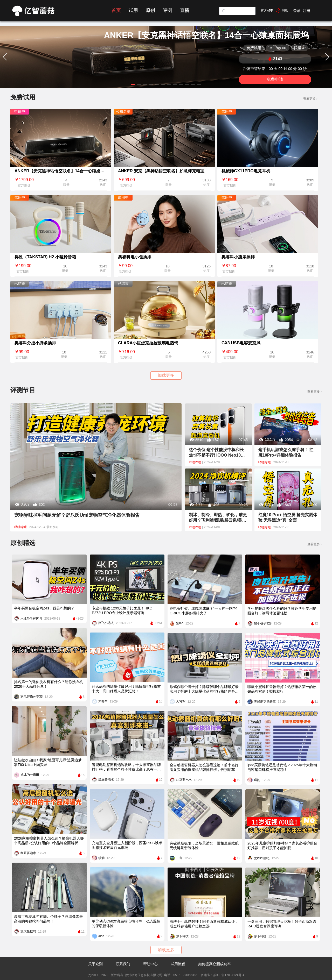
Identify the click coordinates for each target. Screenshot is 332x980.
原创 (150, 10)
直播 (185, 10)
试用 (133, 10)
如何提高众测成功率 (215, 964)
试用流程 (178, 964)
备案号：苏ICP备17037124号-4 (222, 975)
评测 (168, 10)
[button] (133, 85)
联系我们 (123, 964)
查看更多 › (310, 99)
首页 (116, 10)
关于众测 (95, 964)
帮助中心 (150, 964)
